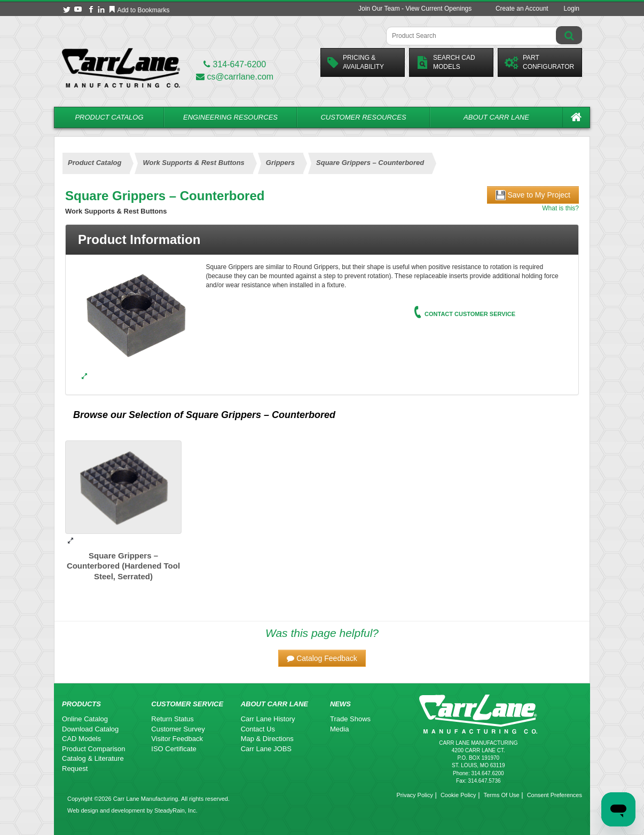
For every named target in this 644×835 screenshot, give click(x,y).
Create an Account (522, 9)
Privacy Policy (414, 795)
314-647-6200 (235, 64)
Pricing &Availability (356, 62)
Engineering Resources (230, 117)
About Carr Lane (496, 117)
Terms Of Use (501, 795)
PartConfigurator (539, 62)
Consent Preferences (555, 795)
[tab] (322, 240)
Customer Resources (363, 117)
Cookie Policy (458, 795)
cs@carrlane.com (235, 77)
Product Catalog (109, 117)
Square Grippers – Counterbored (261, 415)
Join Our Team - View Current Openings (415, 9)
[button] (322, 658)
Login (572, 9)
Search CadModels (446, 62)
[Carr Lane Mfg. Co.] (121, 68)
